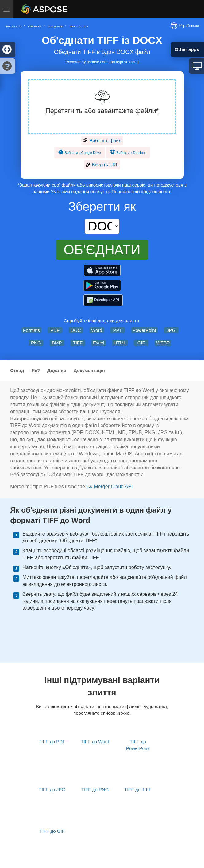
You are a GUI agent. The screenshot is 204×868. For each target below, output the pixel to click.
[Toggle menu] (6, 9)
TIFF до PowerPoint (138, 745)
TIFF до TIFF (138, 789)
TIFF (78, 343)
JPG (171, 330)
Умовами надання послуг (78, 192)
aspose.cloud (127, 62)
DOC (76, 330)
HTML (120, 343)
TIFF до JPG (52, 789)
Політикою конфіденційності (142, 192)
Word (97, 330)
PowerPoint (144, 330)
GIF (141, 343)
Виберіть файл (102, 141)
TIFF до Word (95, 742)
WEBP (163, 343)
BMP (57, 343)
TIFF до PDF (52, 742)
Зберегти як (102, 207)
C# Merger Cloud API (109, 487)
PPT (117, 330)
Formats (31, 330)
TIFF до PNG (95, 789)
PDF (55, 330)
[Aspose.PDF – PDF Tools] (102, 271)
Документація (89, 370)
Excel (99, 343)
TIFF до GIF (52, 831)
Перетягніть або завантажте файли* (102, 111)
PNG (36, 343)
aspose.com (97, 62)
